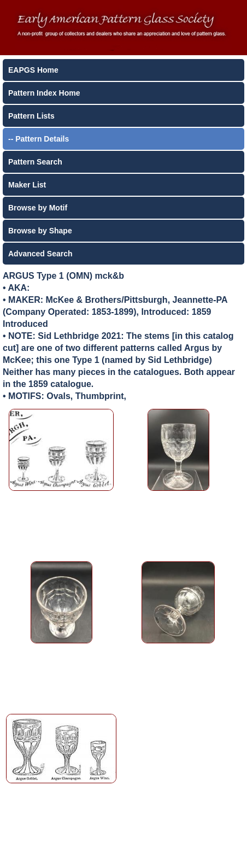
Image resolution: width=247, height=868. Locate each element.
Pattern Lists (31, 116)
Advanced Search (40, 254)
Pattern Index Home (44, 93)
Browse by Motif (38, 208)
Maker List (27, 185)
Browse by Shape (40, 231)
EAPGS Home (33, 70)
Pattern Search (35, 162)
